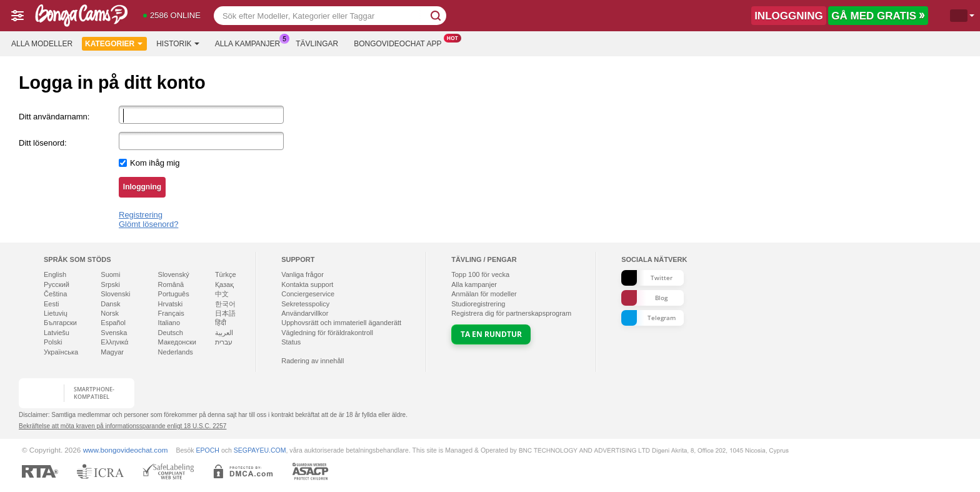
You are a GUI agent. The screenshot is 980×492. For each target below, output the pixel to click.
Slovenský (174, 274)
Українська (61, 352)
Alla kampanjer (251, 43)
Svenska (114, 333)
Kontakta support (307, 284)
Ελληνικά (114, 342)
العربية (224, 333)
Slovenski (115, 294)
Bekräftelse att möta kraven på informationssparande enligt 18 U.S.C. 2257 (122, 426)
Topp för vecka (480, 274)
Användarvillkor (305, 313)
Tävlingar (317, 44)
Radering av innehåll (312, 361)
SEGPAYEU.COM (260, 450)
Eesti (51, 304)
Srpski (110, 284)
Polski (53, 342)
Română (171, 284)
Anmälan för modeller (484, 294)
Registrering (141, 215)
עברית (224, 342)
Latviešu (57, 333)
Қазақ (224, 284)
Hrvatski (171, 304)
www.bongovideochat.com (126, 450)
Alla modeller (42, 44)
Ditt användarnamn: (54, 117)
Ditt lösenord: (43, 143)
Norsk (110, 313)
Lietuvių (56, 313)
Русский (57, 284)
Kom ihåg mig (155, 163)
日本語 (225, 313)
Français (171, 313)
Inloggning (142, 187)
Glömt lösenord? (148, 224)
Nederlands (176, 352)
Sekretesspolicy (305, 304)
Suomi (110, 274)
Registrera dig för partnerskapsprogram (511, 313)
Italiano (169, 323)
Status (291, 342)
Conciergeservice (308, 294)
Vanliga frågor (302, 274)
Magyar (112, 352)
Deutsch (171, 333)
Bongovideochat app (401, 43)
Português (174, 294)
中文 (222, 294)
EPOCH (208, 450)
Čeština (55, 294)
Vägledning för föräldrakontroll (327, 333)
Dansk (110, 304)
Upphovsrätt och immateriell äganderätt (341, 323)
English (55, 274)
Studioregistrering (478, 304)
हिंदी (221, 323)
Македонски (177, 342)
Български (60, 323)
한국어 (225, 304)
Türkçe (226, 274)
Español (113, 323)
